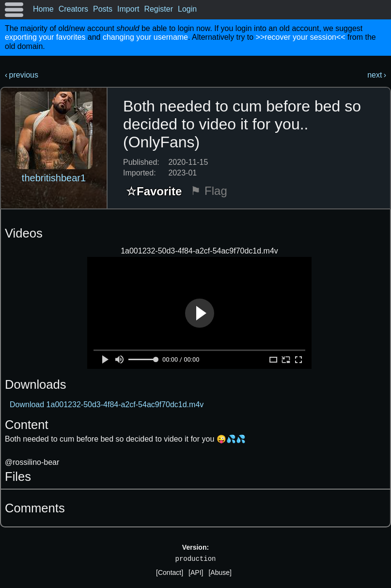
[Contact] (170, 572)
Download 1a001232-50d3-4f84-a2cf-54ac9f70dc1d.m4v (107, 405)
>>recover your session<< (301, 37)
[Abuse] (220, 572)
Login (187, 9)
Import (128, 9)
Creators (73, 9)
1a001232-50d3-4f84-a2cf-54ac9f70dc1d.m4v (199, 251)
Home (43, 9)
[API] (196, 572)
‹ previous (22, 75)
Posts (103, 9)
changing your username (145, 37)
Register (158, 9)
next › (377, 75)
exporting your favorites (45, 37)
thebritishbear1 (54, 178)
